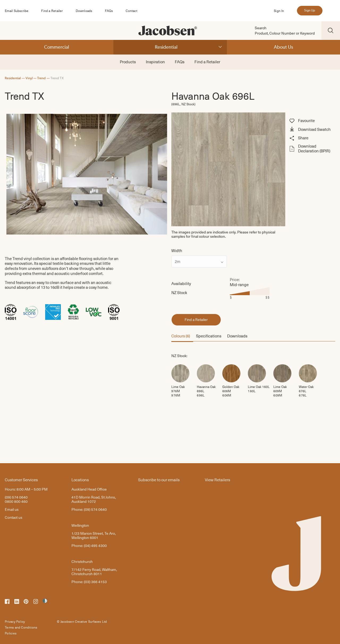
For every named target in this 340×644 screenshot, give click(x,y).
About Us (283, 47)
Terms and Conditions (21, 627)
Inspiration (155, 62)
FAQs (109, 11)
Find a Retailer (52, 11)
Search (261, 28)
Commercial (57, 47)
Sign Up (309, 10)
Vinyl (29, 78)
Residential (166, 47)
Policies (11, 633)
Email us (12, 509)
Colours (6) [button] (181, 336)
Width (177, 251)
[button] (311, 130)
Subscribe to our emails (159, 480)
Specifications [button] (209, 336)
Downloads (84, 11)
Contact (131, 11)
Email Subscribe (17, 11)
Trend (41, 78)
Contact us (14, 517)
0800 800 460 (16, 501)
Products (128, 62)
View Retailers (217, 480)
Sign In (279, 11)
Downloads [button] (237, 336)
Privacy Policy (15, 621)
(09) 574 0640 (16, 497)
